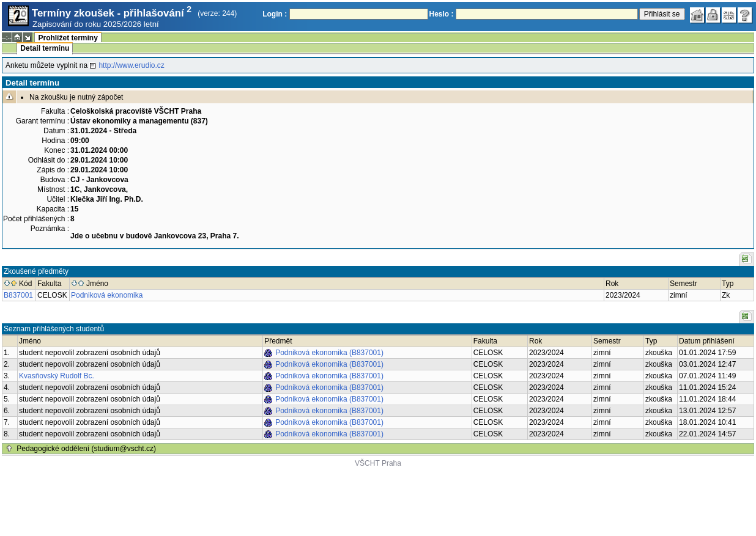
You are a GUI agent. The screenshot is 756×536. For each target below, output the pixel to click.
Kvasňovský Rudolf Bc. (57, 376)
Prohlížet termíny (68, 38)
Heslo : (442, 14)
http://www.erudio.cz (131, 65)
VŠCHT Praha (378, 463)
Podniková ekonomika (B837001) (329, 353)
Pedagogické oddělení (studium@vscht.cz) (86, 449)
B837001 (18, 295)
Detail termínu (45, 48)
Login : (275, 14)
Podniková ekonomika (107, 295)
